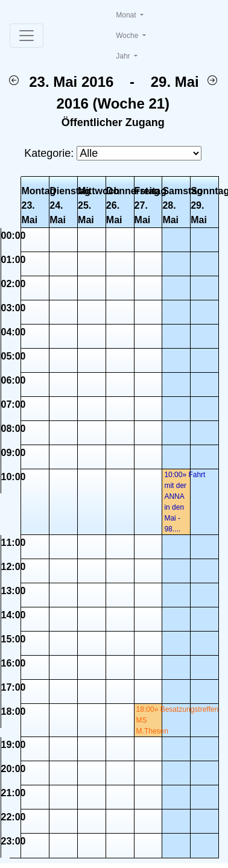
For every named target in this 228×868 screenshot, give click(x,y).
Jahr (124, 56)
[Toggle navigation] (27, 36)
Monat (127, 15)
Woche (128, 36)
